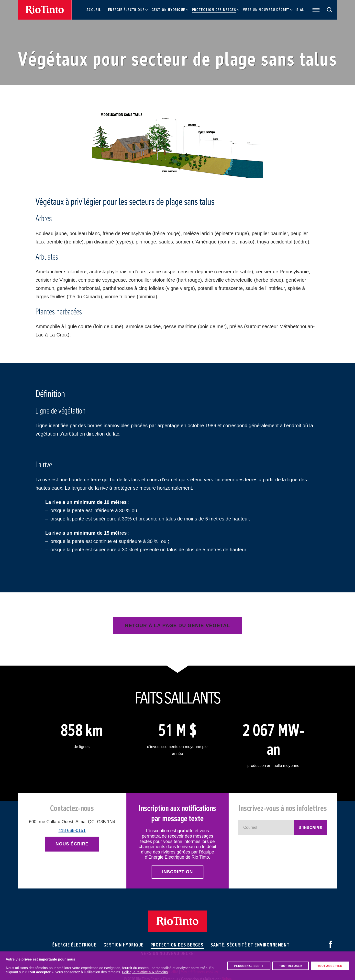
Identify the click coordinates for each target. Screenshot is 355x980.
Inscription (177, 872)
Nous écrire (72, 844)
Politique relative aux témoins (145, 969)
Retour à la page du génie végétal (177, 625)
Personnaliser (249, 963)
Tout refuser (290, 963)
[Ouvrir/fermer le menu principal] (315, 10)
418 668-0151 (72, 830)
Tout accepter (330, 963)
